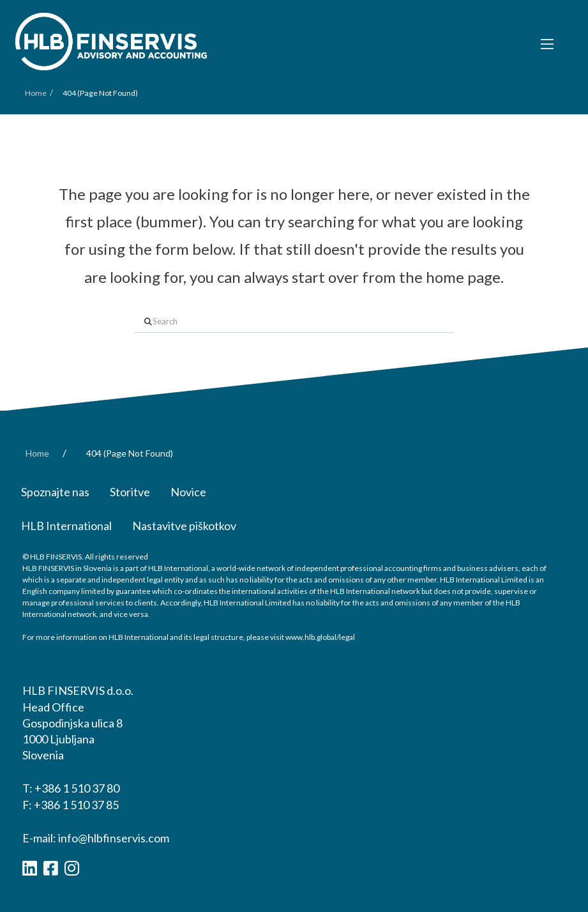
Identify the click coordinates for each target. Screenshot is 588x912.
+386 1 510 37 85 (76, 805)
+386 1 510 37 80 (77, 788)
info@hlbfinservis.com (114, 838)
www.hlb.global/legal (320, 637)
